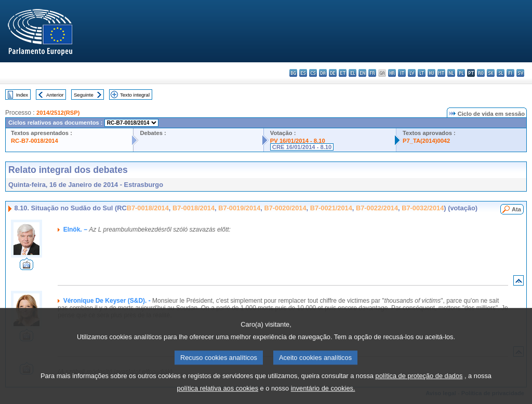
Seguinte (84, 95)
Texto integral (135, 95)
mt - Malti (441, 73)
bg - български (293, 73)
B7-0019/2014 (239, 208)
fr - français (372, 73)
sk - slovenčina (491, 73)
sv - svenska (520, 73)
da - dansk (323, 73)
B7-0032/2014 (423, 208)
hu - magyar (431, 73)
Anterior (55, 95)
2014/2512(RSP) (58, 113)
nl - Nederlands (451, 73)
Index (22, 95)
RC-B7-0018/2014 (35, 141)
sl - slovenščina (501, 73)
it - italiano (402, 73)
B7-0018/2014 (148, 208)
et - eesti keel (343, 73)
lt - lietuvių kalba (422, 73)
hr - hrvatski (392, 73)
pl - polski (461, 73)
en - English (362, 73)
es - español (303, 73)
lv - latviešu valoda (412, 73)
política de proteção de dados (419, 387)
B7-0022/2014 (377, 208)
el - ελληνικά (353, 73)
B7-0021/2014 (331, 208)
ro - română (481, 73)
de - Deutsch (333, 73)
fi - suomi (510, 73)
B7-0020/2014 (285, 208)
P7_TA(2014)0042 (426, 141)
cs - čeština (313, 73)
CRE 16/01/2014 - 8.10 (302, 147)
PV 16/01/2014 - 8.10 (298, 141)
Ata (516, 209)
